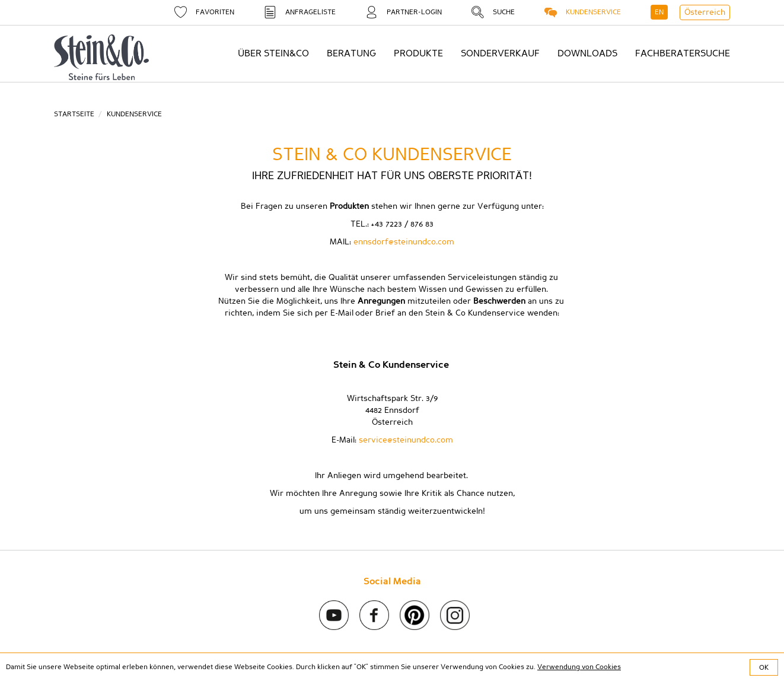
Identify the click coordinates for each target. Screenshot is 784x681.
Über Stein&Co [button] (273, 53)
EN (659, 12)
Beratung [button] (351, 53)
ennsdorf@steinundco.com (404, 242)
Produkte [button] (418, 53)
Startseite (74, 114)
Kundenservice (134, 114)
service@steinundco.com (406, 440)
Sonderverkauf (500, 53)
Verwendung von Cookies (579, 667)
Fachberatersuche (683, 53)
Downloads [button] (587, 53)
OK (764, 667)
